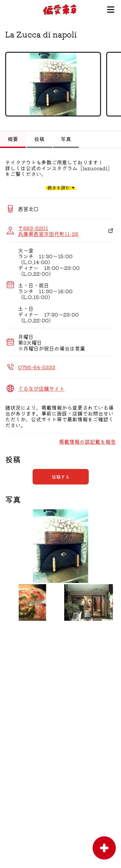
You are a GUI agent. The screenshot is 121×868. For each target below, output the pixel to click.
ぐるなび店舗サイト (41, 388)
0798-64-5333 (37, 367)
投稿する (61, 477)
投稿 (39, 139)
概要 (13, 139)
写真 (66, 139)
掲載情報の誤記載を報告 (87, 441)
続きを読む (59, 188)
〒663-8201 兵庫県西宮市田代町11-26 (48, 231)
